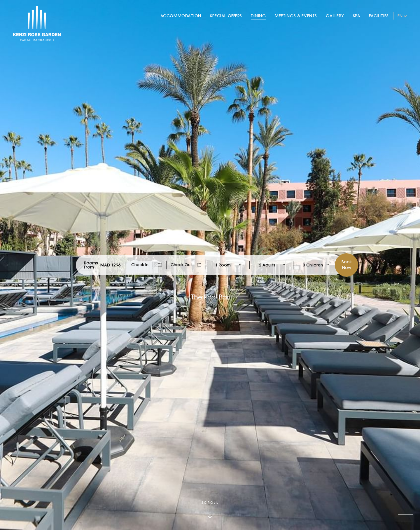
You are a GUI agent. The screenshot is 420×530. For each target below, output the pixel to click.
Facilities (379, 16)
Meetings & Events (296, 16)
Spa (357, 16)
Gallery (335, 16)
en (400, 16)
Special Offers (226, 16)
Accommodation (181, 16)
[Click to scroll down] (210, 510)
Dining (258, 16)
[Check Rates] (110, 265)
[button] (405, 515)
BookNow (347, 265)
